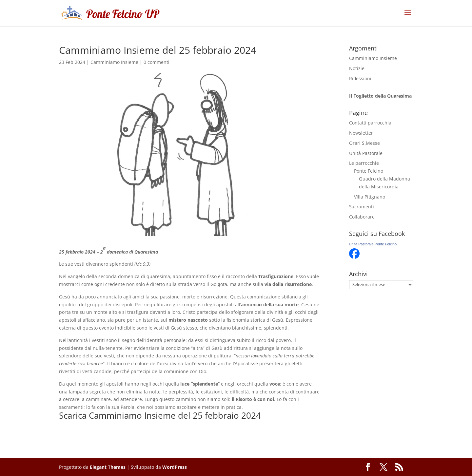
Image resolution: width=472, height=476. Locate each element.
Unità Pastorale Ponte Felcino (373, 244)
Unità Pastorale (366, 153)
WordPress (175, 467)
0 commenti (157, 62)
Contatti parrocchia (370, 123)
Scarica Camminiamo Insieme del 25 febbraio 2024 (160, 415)
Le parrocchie (364, 163)
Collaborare (362, 217)
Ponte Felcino (369, 171)
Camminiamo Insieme (114, 62)
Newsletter (361, 133)
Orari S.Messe (364, 143)
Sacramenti (362, 207)
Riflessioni (360, 78)
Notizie (357, 68)
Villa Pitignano (370, 197)
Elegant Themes (108, 467)
